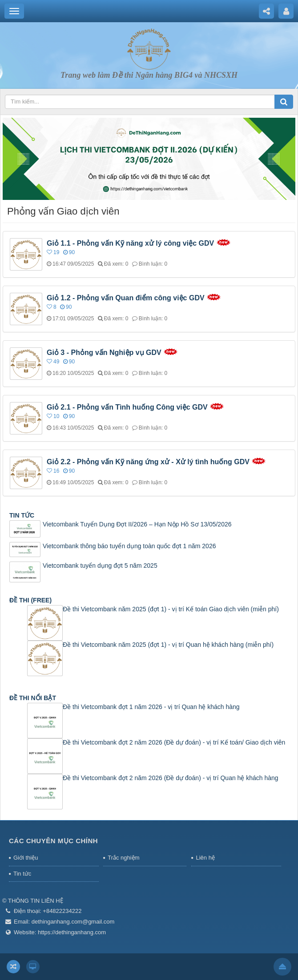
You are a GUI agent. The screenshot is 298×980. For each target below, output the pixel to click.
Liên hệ (205, 858)
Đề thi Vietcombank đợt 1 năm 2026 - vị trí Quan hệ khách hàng (151, 707)
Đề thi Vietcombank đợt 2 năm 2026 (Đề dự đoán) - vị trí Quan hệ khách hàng (171, 778)
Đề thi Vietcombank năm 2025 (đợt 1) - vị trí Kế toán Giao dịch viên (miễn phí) (171, 609)
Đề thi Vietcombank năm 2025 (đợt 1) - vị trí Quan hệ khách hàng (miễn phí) (168, 645)
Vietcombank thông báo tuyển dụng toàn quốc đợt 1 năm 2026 (129, 546)
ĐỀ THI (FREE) (30, 600)
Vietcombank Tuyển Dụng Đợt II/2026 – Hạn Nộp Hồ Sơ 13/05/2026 (137, 524)
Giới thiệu (26, 858)
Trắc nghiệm (123, 858)
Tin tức (22, 874)
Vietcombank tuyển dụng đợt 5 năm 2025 (100, 566)
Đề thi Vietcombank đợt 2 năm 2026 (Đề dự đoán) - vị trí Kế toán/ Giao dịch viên (174, 742)
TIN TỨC (22, 515)
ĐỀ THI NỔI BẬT (33, 698)
